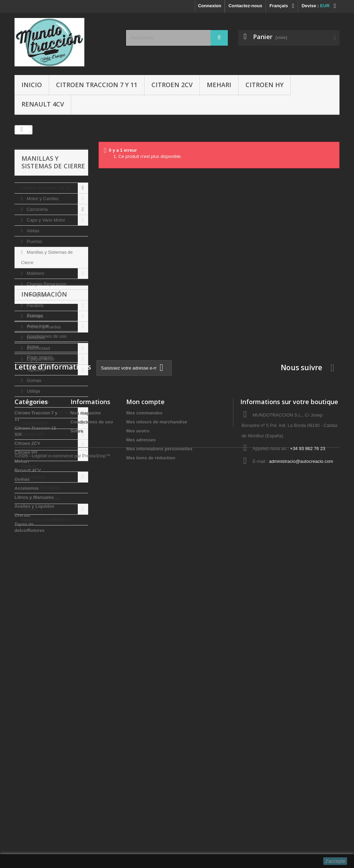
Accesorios (37, 402)
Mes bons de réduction (151, 752)
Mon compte (145, 696)
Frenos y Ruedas (43, 327)
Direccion (36, 338)
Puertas (34, 241)
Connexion (210, 6)
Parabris (35, 305)
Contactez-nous (245, 6)
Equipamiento (40, 359)
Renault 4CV (43, 104)
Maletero (35, 273)
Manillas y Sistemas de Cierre (47, 257)
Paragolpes (38, 295)
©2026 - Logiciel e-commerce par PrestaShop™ (62, 849)
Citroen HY (264, 85)
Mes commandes (144, 707)
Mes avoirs (138, 725)
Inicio (32, 85)
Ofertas (29, 509)
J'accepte (335, 861)
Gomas (34, 380)
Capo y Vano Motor (45, 220)
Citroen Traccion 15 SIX (46, 413)
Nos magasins (41, 617)
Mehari (219, 85)
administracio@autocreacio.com (301, 755)
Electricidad (38, 348)
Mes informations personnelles (159, 743)
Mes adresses (141, 734)
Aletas (32, 231)
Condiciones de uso (46, 585)
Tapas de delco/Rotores (46, 520)
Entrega (34, 565)
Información (44, 546)
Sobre (32, 596)
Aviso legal (37, 575)
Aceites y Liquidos (41, 498)
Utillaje (33, 391)
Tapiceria (35, 370)
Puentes (34, 316)
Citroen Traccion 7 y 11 (97, 85)
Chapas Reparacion (46, 284)
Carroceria (37, 209)
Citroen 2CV (172, 85)
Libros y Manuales (41, 488)
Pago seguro (39, 606)
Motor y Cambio (42, 199)
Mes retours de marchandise (157, 716)
